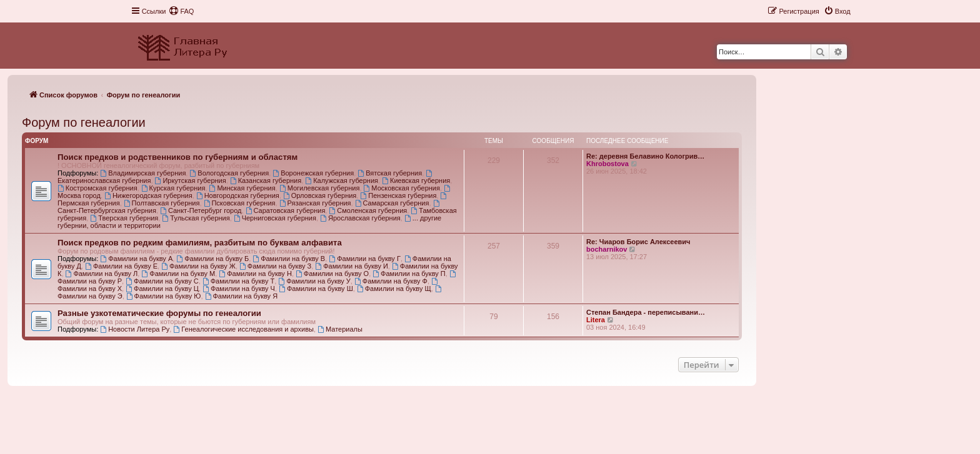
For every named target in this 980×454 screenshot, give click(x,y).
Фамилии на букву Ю (164, 296)
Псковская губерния (240, 203)
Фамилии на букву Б (212, 259)
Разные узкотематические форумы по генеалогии (159, 313)
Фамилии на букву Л (102, 274)
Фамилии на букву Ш (316, 289)
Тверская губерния (124, 218)
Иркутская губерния (191, 180)
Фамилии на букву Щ (394, 289)
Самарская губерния (392, 203)
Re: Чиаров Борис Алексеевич (638, 242)
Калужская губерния (342, 180)
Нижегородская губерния (148, 195)
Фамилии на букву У (314, 281)
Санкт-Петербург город (201, 210)
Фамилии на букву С (162, 281)
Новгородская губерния (238, 195)
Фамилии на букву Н (255, 274)
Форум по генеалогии (84, 122)
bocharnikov (607, 249)
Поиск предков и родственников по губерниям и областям (177, 157)
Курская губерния (173, 188)
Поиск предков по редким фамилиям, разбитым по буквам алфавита (200, 243)
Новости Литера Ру (135, 329)
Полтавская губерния (162, 203)
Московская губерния (402, 188)
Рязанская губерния (315, 203)
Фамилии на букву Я (242, 296)
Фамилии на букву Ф (391, 281)
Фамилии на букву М (178, 274)
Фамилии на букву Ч (239, 289)
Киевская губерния (416, 180)
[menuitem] (181, 11)
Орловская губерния (320, 195)
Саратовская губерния (286, 210)
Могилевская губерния (320, 188)
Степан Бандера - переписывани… (646, 312)
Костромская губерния (97, 188)
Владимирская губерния (143, 173)
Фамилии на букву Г (365, 259)
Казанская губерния (266, 180)
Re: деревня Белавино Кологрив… (645, 156)
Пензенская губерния (398, 195)
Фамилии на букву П (409, 274)
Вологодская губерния (229, 173)
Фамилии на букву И (351, 266)
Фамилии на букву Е (121, 266)
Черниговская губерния (275, 218)
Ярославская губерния (360, 218)
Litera (596, 320)
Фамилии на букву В (289, 259)
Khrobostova (607, 164)
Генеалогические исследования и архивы (243, 329)
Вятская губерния (390, 173)
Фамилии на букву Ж (198, 266)
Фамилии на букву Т (238, 281)
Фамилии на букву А (136, 259)
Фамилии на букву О (332, 274)
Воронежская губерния (313, 173)
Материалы (340, 329)
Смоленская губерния (368, 210)
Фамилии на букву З (275, 266)
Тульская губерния (196, 218)
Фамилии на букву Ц (162, 289)
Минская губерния (242, 188)
